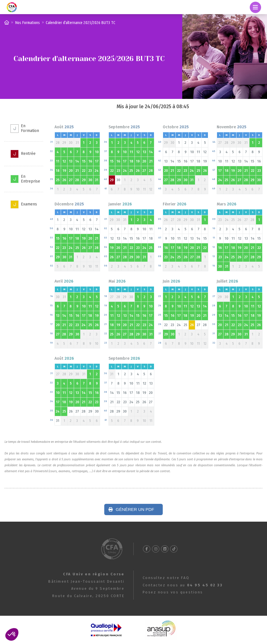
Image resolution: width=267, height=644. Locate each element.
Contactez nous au (183, 585)
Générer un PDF (131, 509)
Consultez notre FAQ (166, 578)
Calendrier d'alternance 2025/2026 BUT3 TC (81, 22)
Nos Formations (27, 22)
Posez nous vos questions (173, 592)
